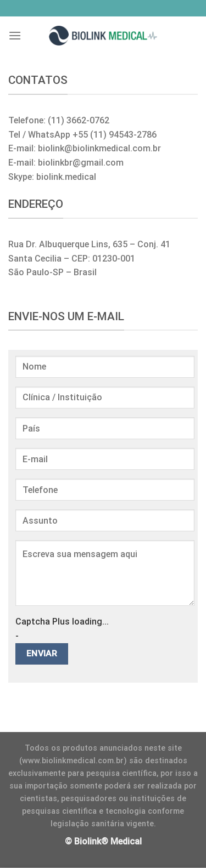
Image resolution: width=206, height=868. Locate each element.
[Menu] (15, 35)
